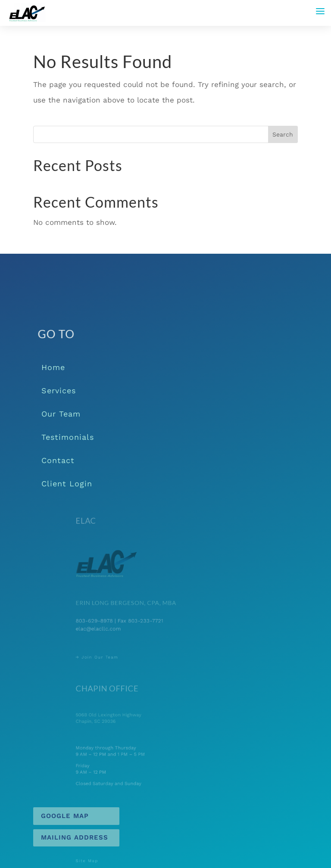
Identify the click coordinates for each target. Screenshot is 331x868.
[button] (320, 11)
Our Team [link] (61, 414)
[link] (27, 12)
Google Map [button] (65, 816)
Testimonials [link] (68, 437)
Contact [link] (58, 460)
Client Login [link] (67, 484)
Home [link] (53, 367)
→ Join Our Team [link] (106, 657)
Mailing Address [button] (75, 837)
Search (283, 134)
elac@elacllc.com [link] (107, 628)
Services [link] (59, 390)
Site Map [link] (97, 861)
